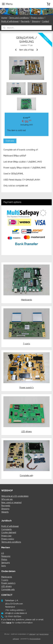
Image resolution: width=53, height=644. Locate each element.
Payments (25, 21)
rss (37, 634)
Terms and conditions (19, 18)
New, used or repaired (11, 502)
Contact (46, 21)
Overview (10, 141)
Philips (4, 559)
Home (4, 18)
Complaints (7, 529)
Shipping (36, 21)
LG (3, 553)
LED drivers (27, 432)
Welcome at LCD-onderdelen (15, 496)
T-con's (26, 344)
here (9, 623)
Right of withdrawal (10, 21)
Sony (4, 566)
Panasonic (6, 556)
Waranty (5, 512)
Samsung (6, 563)
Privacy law (6, 536)
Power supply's (27, 388)
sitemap (32, 634)
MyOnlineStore (35, 639)
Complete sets (8, 589)
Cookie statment (9, 532)
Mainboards (27, 300)
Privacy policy (37, 18)
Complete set (26, 475)
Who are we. (7, 499)
